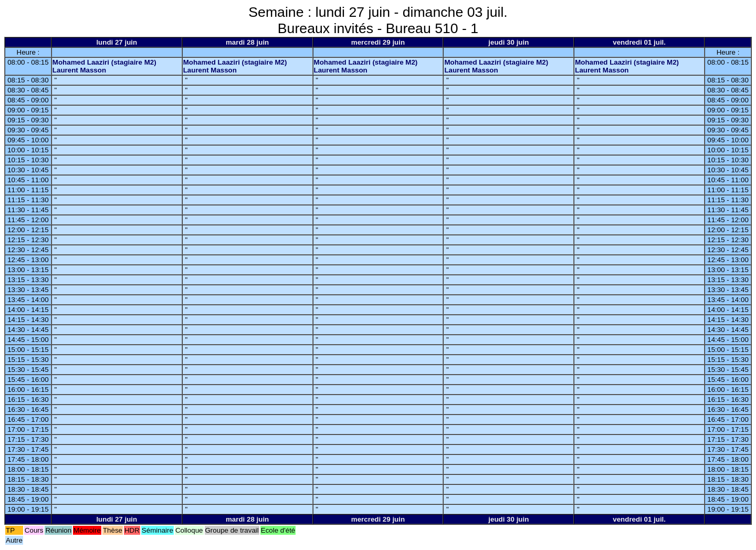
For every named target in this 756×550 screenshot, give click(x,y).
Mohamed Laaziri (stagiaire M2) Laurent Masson (104, 66)
